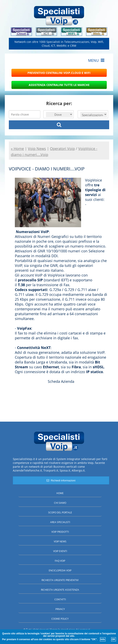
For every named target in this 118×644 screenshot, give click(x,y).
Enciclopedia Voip (60, 570)
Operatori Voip (62, 149)
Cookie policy (60, 619)
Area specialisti (60, 522)
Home (60, 493)
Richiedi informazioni (61, 480)
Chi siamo (60, 503)
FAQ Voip (60, 561)
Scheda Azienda (61, 381)
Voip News (60, 541)
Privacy (60, 609)
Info (103, 639)
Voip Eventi (60, 551)
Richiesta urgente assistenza (60, 590)
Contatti (60, 599)
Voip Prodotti (60, 532)
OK (114, 639)
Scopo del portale (60, 512)
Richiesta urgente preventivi (60, 580)
